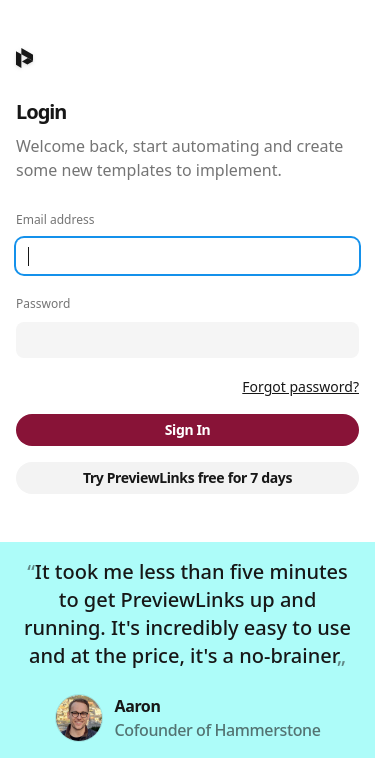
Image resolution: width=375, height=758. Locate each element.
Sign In (188, 429)
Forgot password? (300, 386)
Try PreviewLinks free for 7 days (187, 477)
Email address (55, 220)
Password (43, 304)
